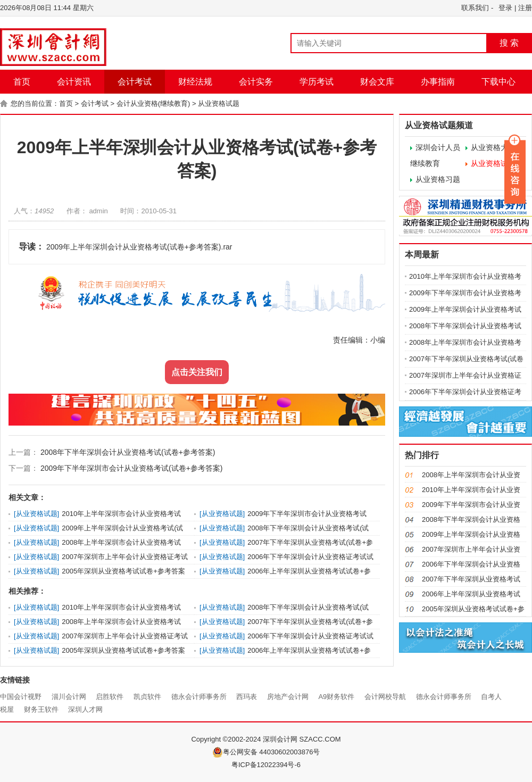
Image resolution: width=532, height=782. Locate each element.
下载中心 (498, 82)
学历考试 (317, 82)
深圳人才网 (85, 709)
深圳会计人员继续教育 (435, 155)
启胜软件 (110, 697)
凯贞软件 (147, 697)
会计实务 (256, 82)
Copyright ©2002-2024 (227, 739)
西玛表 (247, 697)
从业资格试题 (219, 103)
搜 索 (509, 43)
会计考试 (135, 82)
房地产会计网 (288, 697)
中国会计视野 (21, 697)
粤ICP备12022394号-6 (266, 765)
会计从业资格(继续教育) (153, 103)
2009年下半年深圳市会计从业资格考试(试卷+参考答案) (131, 468)
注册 (525, 8)
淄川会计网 (69, 697)
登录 (505, 8)
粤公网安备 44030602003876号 (266, 752)
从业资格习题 (438, 179)
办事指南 (438, 82)
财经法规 (195, 82)
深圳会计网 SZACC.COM (302, 739)
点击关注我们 (197, 372)
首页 (22, 82)
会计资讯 (74, 82)
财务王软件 (41, 709)
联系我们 (475, 8)
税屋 (7, 709)
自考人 (491, 697)
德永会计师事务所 (199, 697)
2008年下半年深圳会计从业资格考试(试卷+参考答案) (127, 452)
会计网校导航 (385, 697)
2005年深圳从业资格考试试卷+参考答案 (123, 571)
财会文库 (377, 82)
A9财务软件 (336, 697)
